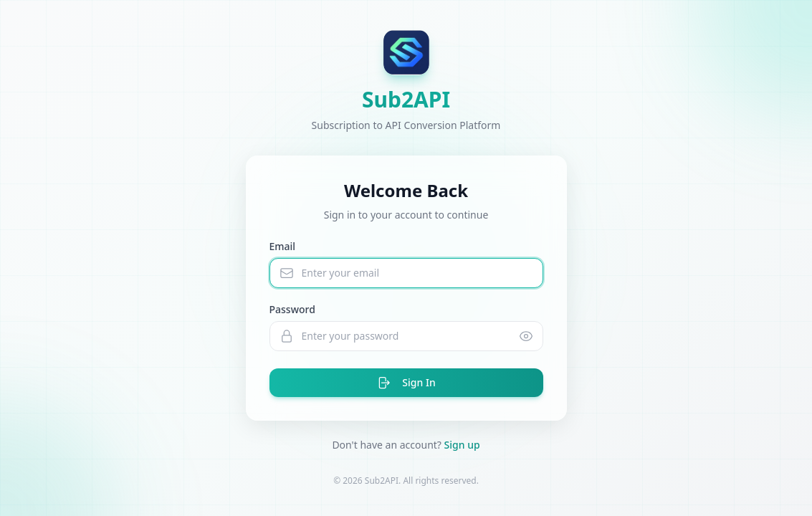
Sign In (406, 383)
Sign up (462, 445)
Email (283, 246)
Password (292, 309)
